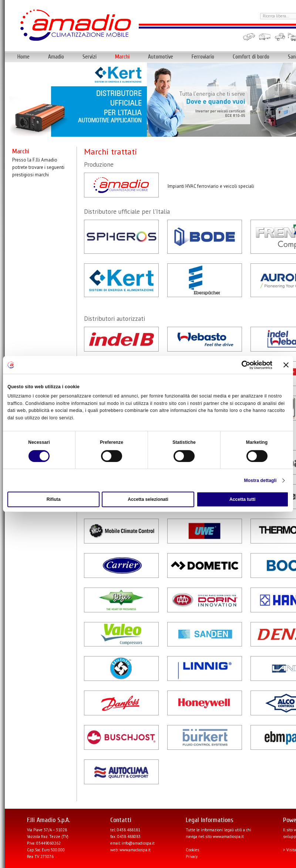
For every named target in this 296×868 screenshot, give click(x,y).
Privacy (192, 857)
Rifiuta (54, 499)
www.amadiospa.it (135, 850)
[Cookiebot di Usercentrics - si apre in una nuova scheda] (240, 365)
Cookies (192, 850)
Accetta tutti (242, 499)
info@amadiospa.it (138, 843)
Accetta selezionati (148, 499)
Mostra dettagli (260, 480)
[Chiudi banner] (286, 365)
